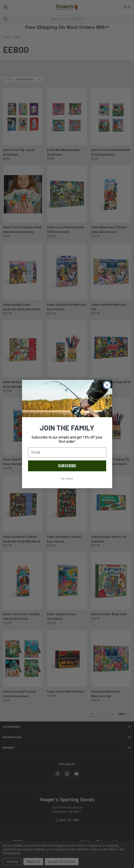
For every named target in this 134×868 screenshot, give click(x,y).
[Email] (67, 452)
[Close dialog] (107, 385)
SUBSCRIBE (67, 466)
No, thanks (67, 479)
